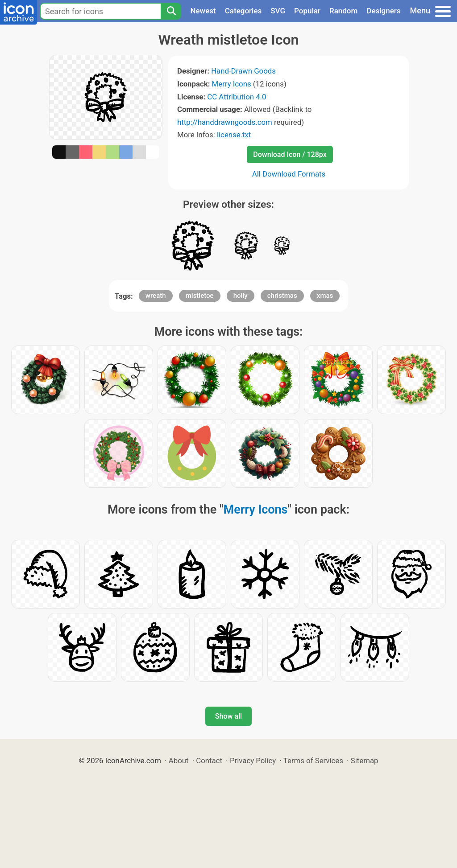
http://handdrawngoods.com (225, 122)
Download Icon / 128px (290, 154)
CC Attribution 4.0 (237, 97)
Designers (383, 11)
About (179, 761)
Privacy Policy (253, 761)
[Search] (171, 11)
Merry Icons (232, 84)
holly (241, 296)
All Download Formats (289, 174)
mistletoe (200, 296)
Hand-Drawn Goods (243, 71)
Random (343, 11)
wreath (156, 296)
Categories (243, 11)
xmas (325, 296)
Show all (228, 716)
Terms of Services (313, 761)
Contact (209, 761)
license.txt (234, 135)
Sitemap (365, 761)
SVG (278, 11)
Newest (203, 11)
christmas (282, 296)
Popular (307, 11)
